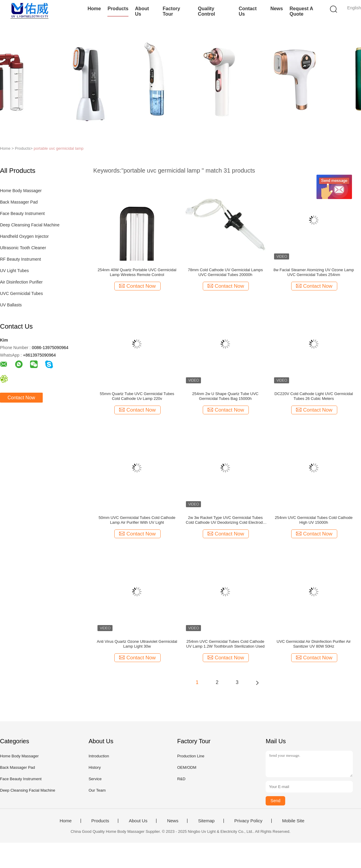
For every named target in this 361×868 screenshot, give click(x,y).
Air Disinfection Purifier (21, 282)
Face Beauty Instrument (22, 213)
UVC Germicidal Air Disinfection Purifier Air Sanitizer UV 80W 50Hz (314, 644)
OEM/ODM (187, 767)
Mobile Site (293, 821)
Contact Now (21, 398)
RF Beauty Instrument (20, 259)
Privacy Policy (248, 821)
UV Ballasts (11, 305)
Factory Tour (171, 11)
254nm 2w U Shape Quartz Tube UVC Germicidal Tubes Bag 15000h (225, 396)
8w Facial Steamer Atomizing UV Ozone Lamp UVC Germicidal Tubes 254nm (314, 272)
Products (118, 9)
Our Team (97, 790)
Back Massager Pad (19, 202)
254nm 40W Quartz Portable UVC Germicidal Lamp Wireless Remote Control (137, 272)
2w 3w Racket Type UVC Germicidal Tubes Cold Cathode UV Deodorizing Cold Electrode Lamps (225, 520)
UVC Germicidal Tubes (21, 293)
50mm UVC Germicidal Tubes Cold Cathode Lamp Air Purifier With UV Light (137, 520)
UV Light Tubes (14, 271)
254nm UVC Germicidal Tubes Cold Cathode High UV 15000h (314, 520)
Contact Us (248, 11)
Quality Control (207, 11)
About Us (142, 11)
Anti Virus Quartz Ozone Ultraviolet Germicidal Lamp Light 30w (137, 644)
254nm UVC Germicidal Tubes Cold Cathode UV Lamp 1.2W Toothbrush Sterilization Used (225, 644)
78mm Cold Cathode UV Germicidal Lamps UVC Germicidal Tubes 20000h (225, 272)
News (277, 9)
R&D (181, 779)
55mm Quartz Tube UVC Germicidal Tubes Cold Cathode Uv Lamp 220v (137, 396)
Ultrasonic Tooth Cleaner (23, 248)
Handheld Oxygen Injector (24, 236)
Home (94, 9)
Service (95, 779)
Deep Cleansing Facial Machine (30, 225)
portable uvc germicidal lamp (59, 148)
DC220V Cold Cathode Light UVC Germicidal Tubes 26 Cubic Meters (314, 396)
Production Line (191, 756)
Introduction (99, 756)
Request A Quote (301, 11)
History (94, 767)
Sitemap (206, 821)
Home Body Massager (21, 191)
